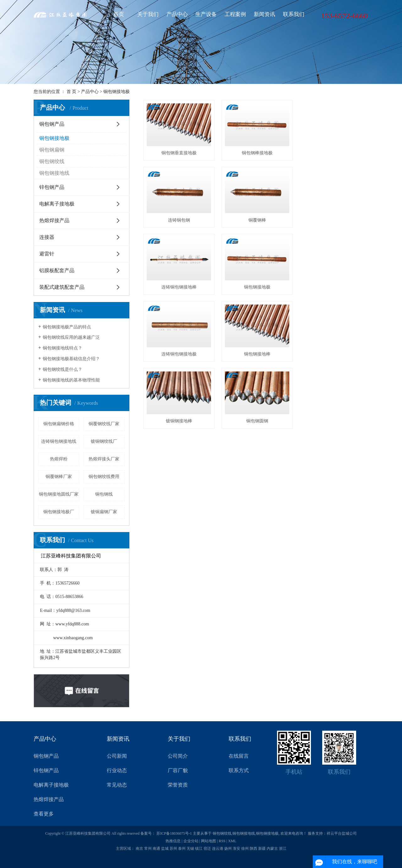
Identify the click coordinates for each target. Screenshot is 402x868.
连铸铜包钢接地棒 (256, 219)
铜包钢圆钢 (178, 352)
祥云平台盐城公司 (342, 833)
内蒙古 (272, 849)
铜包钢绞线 (52, 161)
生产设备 (206, 14)
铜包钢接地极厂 (59, 512)
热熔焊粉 (59, 459)
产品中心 (177, 14)
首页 (119, 14)
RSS (222, 841)
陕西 (253, 849)
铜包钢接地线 (54, 173)
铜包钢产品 (52, 124)
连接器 (47, 237)
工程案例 (235, 14)
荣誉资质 (178, 785)
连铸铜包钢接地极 (178, 286)
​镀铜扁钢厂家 (104, 512)
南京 (139, 849)
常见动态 (117, 785)
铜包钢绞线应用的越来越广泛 (71, 337)
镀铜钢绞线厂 (104, 441)
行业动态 (117, 770)
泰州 (182, 849)
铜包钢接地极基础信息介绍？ (71, 359)
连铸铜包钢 (333, 153)
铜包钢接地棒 (256, 286)
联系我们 (294, 14)
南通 (156, 849)
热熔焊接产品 (54, 220)
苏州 (173, 849)
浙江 (283, 849)
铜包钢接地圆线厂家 (59, 494)
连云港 (218, 849)
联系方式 (239, 770)
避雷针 (47, 254)
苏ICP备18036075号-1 (174, 833)
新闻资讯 (264, 14)
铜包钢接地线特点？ (62, 348)
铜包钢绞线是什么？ (62, 369)
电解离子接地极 (57, 204)
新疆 (262, 849)
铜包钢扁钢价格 (59, 424)
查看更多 (44, 814)
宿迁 (207, 849)
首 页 (72, 92)
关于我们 (148, 14)
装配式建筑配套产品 (62, 287)
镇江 (199, 849)
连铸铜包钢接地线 (59, 441)
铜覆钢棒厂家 (59, 477)
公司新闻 (117, 756)
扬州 (228, 849)
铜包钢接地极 (117, 92)
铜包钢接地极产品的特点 (67, 327)
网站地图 (209, 841)
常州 (148, 849)
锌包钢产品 (52, 187)
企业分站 (191, 841)
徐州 (245, 849)
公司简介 (178, 756)
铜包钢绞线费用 (104, 477)
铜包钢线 (104, 494)
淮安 (236, 849)
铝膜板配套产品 (57, 270)
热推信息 (173, 841)
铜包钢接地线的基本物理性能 (71, 380)
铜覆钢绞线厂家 (104, 424)
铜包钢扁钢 (52, 150)
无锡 (190, 849)
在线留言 (239, 756)
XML (232, 841)
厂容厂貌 (178, 770)
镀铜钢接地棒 (333, 286)
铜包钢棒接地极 (256, 153)
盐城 (165, 849)
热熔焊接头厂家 (104, 459)
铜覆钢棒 (178, 219)
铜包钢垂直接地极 (178, 153)
